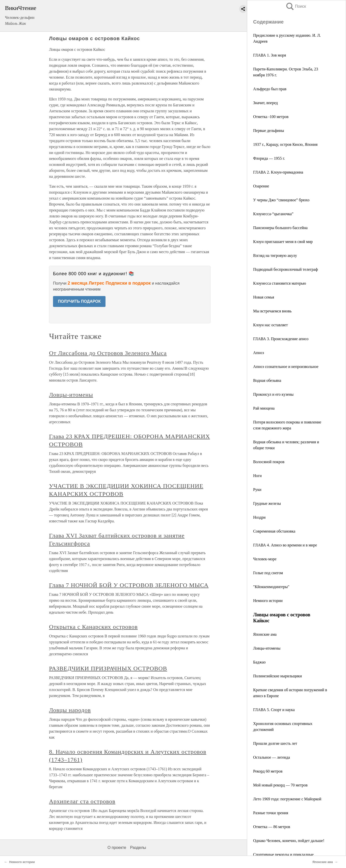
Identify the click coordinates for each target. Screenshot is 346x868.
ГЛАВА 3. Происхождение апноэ (281, 339)
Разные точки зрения (271, 813)
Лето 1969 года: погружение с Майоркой (287, 799)
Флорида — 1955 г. (269, 158)
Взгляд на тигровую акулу (275, 255)
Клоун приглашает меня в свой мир (283, 242)
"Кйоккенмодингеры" (271, 587)
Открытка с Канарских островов (93, 627)
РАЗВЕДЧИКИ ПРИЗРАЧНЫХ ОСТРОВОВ (108, 668)
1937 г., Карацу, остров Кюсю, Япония (285, 144)
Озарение (261, 186)
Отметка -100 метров (271, 117)
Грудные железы (267, 503)
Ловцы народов (70, 710)
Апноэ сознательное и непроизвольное (286, 367)
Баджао (259, 662)
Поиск (296, 6)
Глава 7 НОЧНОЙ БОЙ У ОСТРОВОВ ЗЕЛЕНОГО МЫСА (129, 585)
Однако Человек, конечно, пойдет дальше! (289, 841)
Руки (257, 490)
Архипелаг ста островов (82, 801)
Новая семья (264, 297)
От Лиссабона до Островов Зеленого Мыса (108, 353)
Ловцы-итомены (267, 648)
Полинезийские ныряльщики (278, 676)
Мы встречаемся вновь (272, 311)
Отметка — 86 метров (272, 827)
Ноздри (259, 517)
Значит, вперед (266, 103)
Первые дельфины (269, 131)
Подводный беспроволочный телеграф (285, 269)
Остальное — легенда (272, 757)
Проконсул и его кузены (273, 394)
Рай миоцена (264, 408)
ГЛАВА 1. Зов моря (270, 55)
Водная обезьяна (267, 380)
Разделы (138, 848)
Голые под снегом (268, 573)
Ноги (257, 476)
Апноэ (259, 353)
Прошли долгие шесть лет (275, 743)
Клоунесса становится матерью (279, 283)
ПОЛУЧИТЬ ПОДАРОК (79, 301)
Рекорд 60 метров (268, 771)
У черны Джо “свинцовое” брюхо (281, 200)
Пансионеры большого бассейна (280, 228)
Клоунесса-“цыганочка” (273, 214)
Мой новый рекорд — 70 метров (280, 785)
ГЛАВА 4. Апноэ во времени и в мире (285, 545)
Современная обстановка (274, 531)
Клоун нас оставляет (270, 325)
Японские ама (265, 634)
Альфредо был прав (270, 89)
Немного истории (268, 601)
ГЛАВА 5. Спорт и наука (274, 710)
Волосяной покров (269, 462)
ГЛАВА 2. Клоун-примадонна (278, 172)
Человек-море (265, 559)
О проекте (117, 848)
